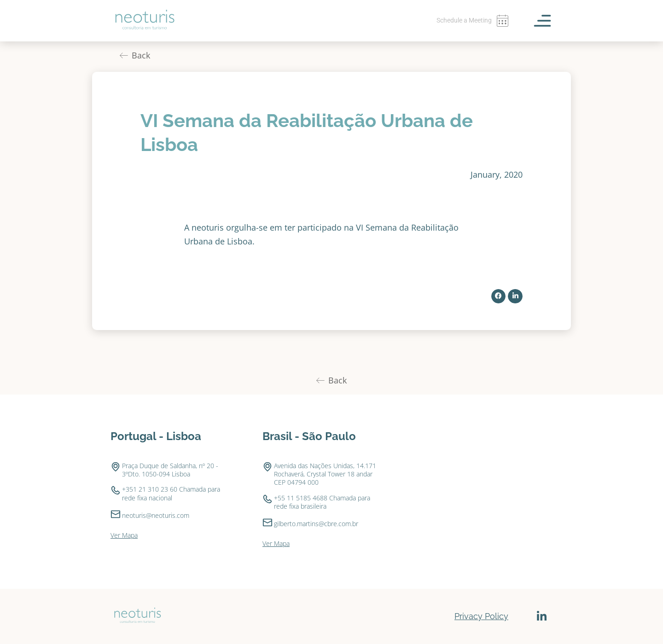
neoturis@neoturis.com (156, 515)
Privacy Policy (481, 616)
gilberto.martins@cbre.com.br (316, 524)
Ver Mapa (124, 535)
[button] (499, 296)
